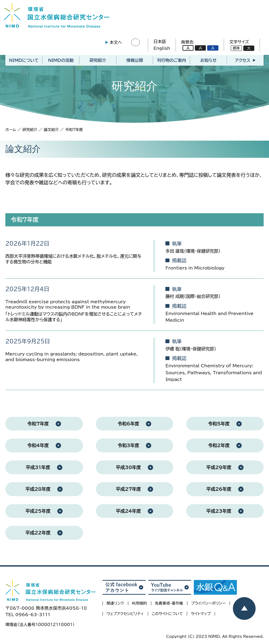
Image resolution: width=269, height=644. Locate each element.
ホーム (11, 131)
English (160, 49)
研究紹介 (98, 62)
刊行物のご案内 (172, 62)
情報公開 (135, 62)
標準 (235, 49)
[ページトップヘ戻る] (244, 609)
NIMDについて (24, 62)
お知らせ (208, 62)
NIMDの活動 (61, 62)
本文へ (114, 43)
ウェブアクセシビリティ (125, 615)
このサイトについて (167, 615)
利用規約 (139, 605)
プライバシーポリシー (208, 605)
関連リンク (115, 605)
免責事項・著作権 (169, 605)
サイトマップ (201, 615)
